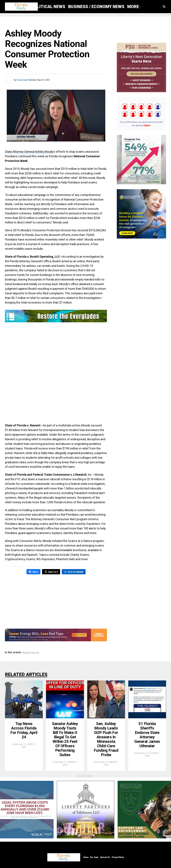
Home (86, 857)
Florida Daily (22, 80)
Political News (48, 7)
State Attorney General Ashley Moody (29, 152)
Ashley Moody (31, 653)
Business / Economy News (96, 7)
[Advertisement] (56, 350)
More (133, 7)
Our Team (94, 857)
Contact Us (105, 857)
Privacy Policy (118, 857)
